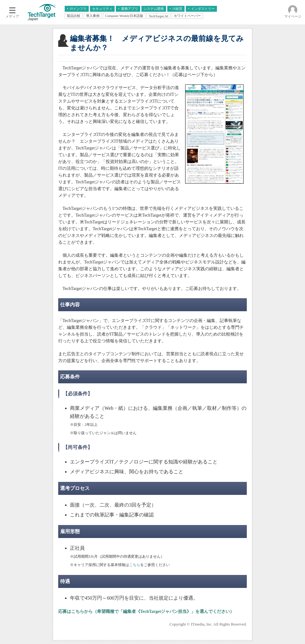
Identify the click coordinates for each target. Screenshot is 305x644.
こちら (135, 565)
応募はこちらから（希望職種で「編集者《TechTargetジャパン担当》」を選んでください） (146, 611)
